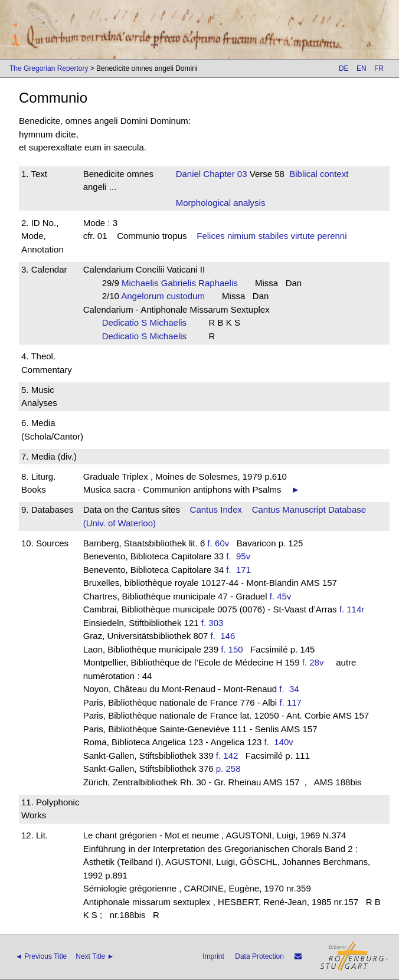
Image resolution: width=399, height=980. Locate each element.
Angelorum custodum (166, 296)
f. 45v (281, 596)
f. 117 (290, 702)
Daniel (189, 174)
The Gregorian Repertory (49, 68)
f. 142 (227, 756)
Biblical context (319, 174)
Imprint (213, 956)
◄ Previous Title (41, 956)
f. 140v (282, 742)
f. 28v (313, 662)
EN (362, 68)
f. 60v (219, 543)
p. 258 (228, 768)
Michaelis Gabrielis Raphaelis (183, 283)
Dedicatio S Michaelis (148, 322)
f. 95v (241, 556)
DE (344, 68)
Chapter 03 (224, 174)
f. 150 (232, 649)
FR (379, 68)
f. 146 (225, 636)
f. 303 (212, 623)
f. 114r (352, 609)
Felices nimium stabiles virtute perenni (272, 236)
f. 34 (292, 689)
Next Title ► (95, 956)
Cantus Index (216, 509)
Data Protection (259, 956)
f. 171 (241, 570)
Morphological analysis (221, 203)
